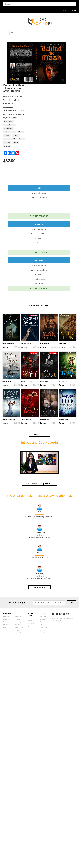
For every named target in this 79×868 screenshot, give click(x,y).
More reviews (39, 587)
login (64, 11)
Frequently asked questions (39, 484)
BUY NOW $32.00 (39, 216)
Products (6, 622)
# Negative (8, 139)
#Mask (14, 118)
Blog (5, 628)
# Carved (15, 136)
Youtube (30, 627)
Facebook (31, 618)
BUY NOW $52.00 (39, 289)
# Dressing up (8, 128)
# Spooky (7, 146)
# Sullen (15, 143)
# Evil (15, 139)
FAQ (41, 625)
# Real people (8, 121)
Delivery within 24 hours (39, 198)
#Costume (7, 143)
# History (22, 139)
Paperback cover (39, 243)
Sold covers (43, 617)
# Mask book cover (10, 132)
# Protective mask (10, 125)
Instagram (31, 624)
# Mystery (7, 136)
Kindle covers (20, 628)
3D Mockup (39, 239)
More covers (40, 435)
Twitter (30, 621)
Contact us (7, 625)
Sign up (73, 11)
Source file (39, 284)
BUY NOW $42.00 (39, 252)
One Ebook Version (39, 193)
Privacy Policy (44, 628)
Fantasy (5, 347)
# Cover (20, 132)
